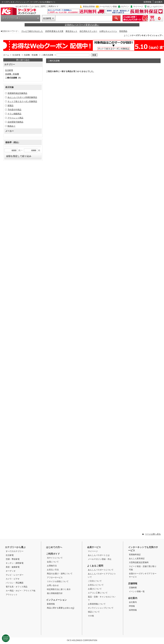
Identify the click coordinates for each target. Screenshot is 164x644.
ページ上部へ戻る (153, 534)
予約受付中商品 (14, 110)
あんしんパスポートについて (101, 570)
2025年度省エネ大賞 (54, 31)
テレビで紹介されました (32, 31)
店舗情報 (133, 583)
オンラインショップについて (101, 608)
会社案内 (158, 2)
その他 (91, 616)
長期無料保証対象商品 (17, 93)
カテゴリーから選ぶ (11, 18)
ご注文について (95, 581)
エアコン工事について (98, 593)
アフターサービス (55, 578)
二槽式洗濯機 (47, 55)
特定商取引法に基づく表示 (59, 589)
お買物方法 (52, 566)
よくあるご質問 (38, 6)
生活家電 (47, 18)
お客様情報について (97, 604)
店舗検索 (133, 588)
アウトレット (12, 595)
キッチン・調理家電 (15, 563)
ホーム (6, 55)
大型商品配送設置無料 (139, 562)
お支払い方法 (53, 570)
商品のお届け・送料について (60, 574)
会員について (53, 562)
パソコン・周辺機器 (15, 583)
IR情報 (132, 606)
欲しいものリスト (155, 7)
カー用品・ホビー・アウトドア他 (20, 591)
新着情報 (51, 604)
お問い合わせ (53, 585)
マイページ (138, 7)
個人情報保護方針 (55, 593)
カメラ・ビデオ (13, 579)
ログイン (125, 7)
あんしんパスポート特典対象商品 (22, 97)
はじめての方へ (22, 6)
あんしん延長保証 (137, 558)
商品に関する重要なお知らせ (61, 608)
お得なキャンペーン (108, 31)
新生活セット (72, 31)
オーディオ (11, 571)
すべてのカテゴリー (15, 551)
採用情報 (147, 2)
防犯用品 (123, 31)
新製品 (10, 106)
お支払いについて (96, 585)
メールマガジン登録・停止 (100, 559)
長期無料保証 (135, 555)
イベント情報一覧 (137, 591)
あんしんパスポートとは (99, 555)
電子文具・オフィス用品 (17, 587)
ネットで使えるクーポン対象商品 (22, 101)
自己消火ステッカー (88, 31)
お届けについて (95, 589)
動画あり (11, 126)
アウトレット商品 (15, 118)
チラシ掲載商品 (14, 114)
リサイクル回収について (58, 581)
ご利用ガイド (53, 6)
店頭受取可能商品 (15, 122)
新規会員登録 (89, 7)
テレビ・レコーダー (15, 575)
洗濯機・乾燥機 (31, 55)
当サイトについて (55, 558)
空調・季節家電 (13, 559)
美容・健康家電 (13, 567)
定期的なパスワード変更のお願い (82, 25)
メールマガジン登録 (108, 7)
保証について (94, 612)
